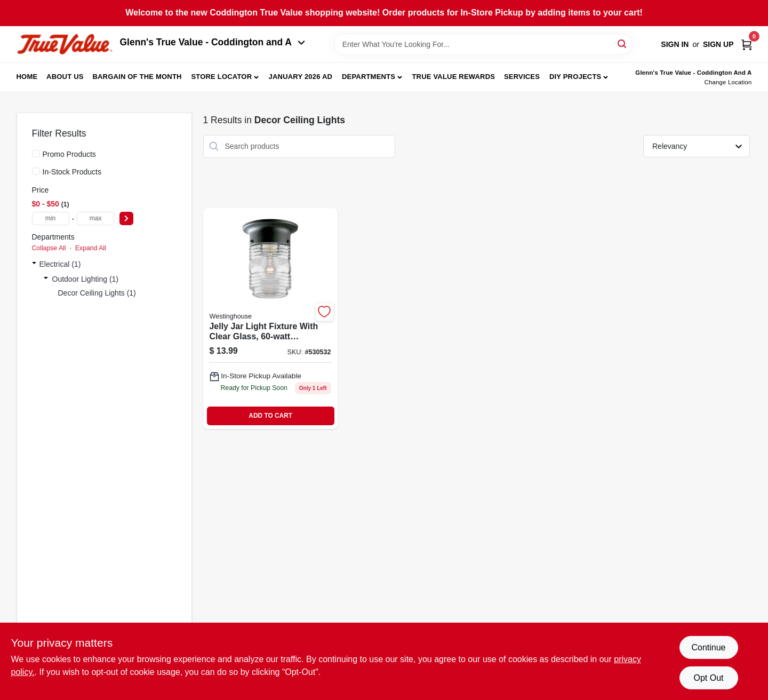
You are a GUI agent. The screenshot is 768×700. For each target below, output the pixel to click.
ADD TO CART (270, 416)
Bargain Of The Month (137, 77)
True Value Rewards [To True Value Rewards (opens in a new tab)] (453, 77)
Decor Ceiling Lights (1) (97, 293)
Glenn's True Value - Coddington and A (213, 42)
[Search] (623, 43)
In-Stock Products (72, 172)
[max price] (95, 218)
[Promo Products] (36, 154)
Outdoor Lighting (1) (86, 279)
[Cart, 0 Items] (747, 44)
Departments (369, 77)
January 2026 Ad (301, 77)
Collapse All (49, 248)
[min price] (51, 218)
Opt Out (708, 678)
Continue (708, 647)
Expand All (91, 248)
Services (522, 77)
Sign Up (718, 44)
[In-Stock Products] (36, 171)
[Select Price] (126, 218)
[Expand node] (34, 264)
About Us (65, 77)
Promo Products (69, 154)
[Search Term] (483, 44)
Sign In (675, 44)
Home (27, 77)
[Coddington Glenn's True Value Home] (65, 45)
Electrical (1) (60, 264)
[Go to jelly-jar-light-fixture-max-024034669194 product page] (270, 319)
